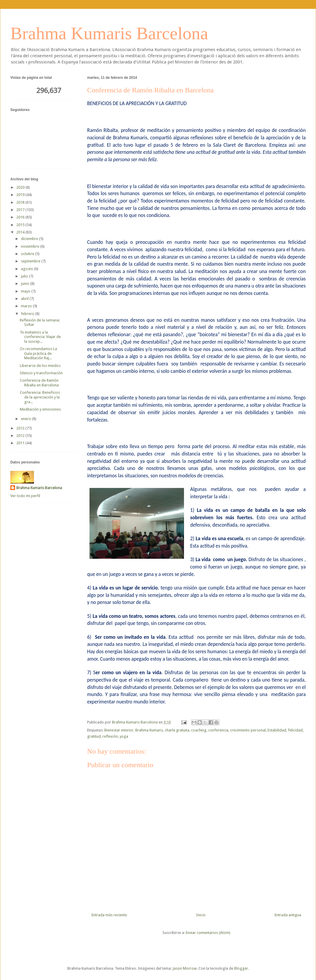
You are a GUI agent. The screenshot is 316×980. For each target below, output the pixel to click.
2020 (21, 187)
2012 (21, 436)
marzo (27, 306)
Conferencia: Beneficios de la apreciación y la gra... (40, 397)
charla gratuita (177, 730)
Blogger (241, 968)
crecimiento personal (248, 730)
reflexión (110, 736)
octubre (28, 254)
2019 (21, 195)
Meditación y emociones (40, 409)
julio (25, 276)
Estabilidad (277, 730)
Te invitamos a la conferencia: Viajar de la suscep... (40, 337)
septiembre (31, 261)
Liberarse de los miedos (40, 366)
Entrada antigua (288, 915)
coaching (199, 730)
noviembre (31, 246)
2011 (21, 443)
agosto (27, 269)
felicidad (295, 730)
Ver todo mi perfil (25, 496)
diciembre (30, 239)
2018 (21, 202)
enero (26, 419)
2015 (21, 225)
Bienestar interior (119, 730)
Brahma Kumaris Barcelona (109, 33)
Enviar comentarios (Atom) (208, 933)
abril (25, 299)
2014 (21, 232)
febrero (28, 314)
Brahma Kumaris (149, 730)
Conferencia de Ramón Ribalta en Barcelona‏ (39, 383)
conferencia (218, 730)
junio (26, 284)
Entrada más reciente (109, 915)
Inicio (201, 915)
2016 (21, 217)
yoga (124, 736)
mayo (26, 291)
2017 (21, 210)
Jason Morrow (185, 968)
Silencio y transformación (41, 373)
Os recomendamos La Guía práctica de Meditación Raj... (38, 353)
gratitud (94, 736)
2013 (21, 428)
